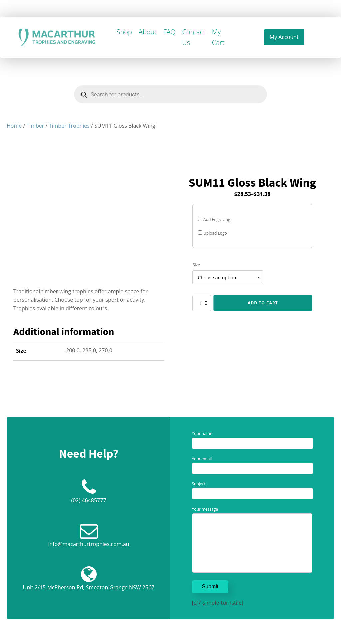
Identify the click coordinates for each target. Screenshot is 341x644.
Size (196, 265)
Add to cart (263, 303)
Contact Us (194, 37)
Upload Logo (213, 233)
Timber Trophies (69, 126)
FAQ (169, 32)
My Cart (218, 37)
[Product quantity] (202, 303)
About (148, 32)
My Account (284, 37)
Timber (35, 126)
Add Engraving (214, 219)
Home (14, 126)
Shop (124, 32)
